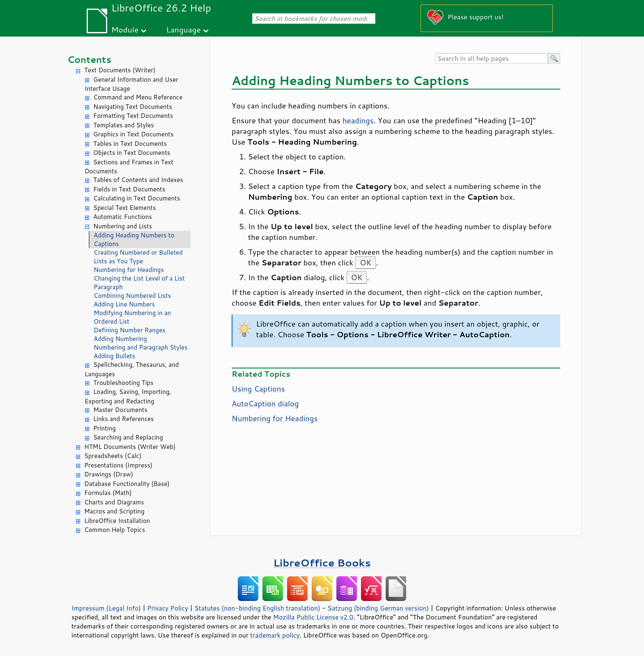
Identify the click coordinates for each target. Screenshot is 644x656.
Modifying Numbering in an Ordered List (132, 317)
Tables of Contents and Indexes (138, 180)
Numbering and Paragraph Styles (141, 347)
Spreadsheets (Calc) (113, 456)
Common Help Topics (115, 530)
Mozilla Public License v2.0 (313, 617)
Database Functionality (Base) (127, 484)
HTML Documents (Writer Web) (130, 447)
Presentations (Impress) (118, 465)
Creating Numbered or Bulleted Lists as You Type (138, 257)
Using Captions (258, 389)
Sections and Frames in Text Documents (129, 167)
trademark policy (275, 635)
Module (125, 29)
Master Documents (120, 410)
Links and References (123, 419)
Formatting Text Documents (133, 116)
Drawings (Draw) (109, 474)
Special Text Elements (124, 208)
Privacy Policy (168, 608)
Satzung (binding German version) (378, 608)
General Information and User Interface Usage (131, 84)
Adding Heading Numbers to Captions (134, 239)
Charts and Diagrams (114, 502)
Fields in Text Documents (129, 189)
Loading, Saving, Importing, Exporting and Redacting (128, 396)
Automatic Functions (123, 217)
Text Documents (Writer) (120, 70)
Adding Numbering (120, 339)
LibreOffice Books (322, 563)
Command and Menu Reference (138, 97)
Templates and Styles (124, 125)
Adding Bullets (114, 356)
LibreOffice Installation (117, 521)
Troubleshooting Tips (123, 383)
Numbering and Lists (123, 226)
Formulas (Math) (108, 493)
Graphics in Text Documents (133, 134)
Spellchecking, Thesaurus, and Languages (132, 369)
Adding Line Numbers (124, 304)
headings (358, 120)
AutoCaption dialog (265, 403)
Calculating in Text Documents (137, 198)
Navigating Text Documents (133, 107)
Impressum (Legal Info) (106, 608)
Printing (105, 428)
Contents (89, 59)
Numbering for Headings (129, 270)
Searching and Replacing (128, 437)
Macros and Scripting (114, 511)
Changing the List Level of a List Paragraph (139, 283)
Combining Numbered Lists (132, 296)
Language (184, 29)
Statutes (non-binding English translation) (257, 608)
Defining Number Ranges (130, 330)
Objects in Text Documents (132, 153)
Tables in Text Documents (130, 144)
